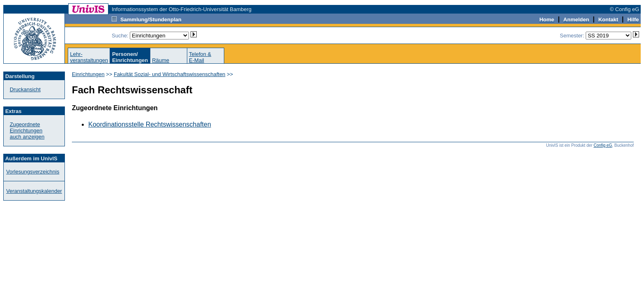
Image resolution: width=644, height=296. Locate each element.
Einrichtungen (88, 74)
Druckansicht (25, 89)
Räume (161, 60)
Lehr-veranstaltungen (89, 57)
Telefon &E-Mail (200, 57)
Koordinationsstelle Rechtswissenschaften (150, 124)
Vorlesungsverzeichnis (33, 172)
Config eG (603, 145)
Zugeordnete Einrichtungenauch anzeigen (27, 131)
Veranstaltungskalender (34, 191)
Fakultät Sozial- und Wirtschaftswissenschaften (170, 74)
